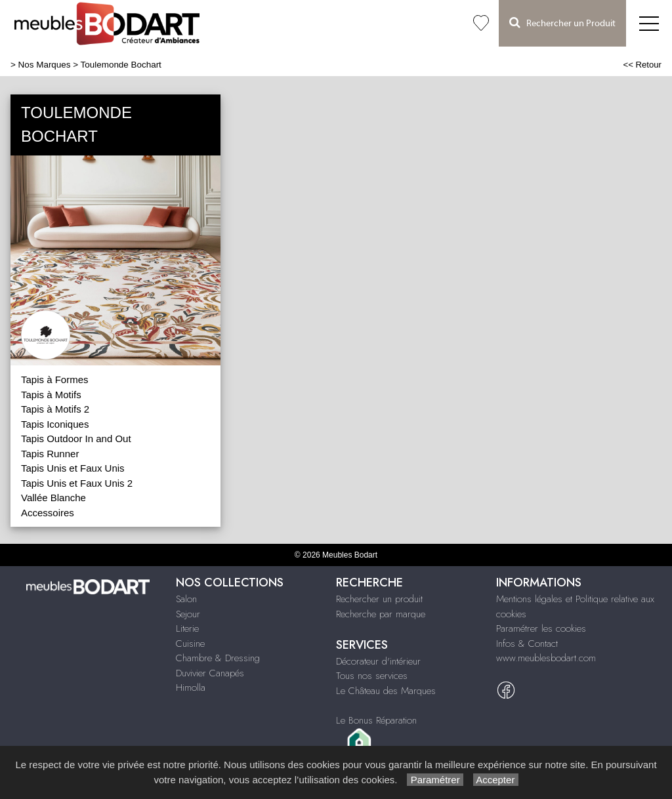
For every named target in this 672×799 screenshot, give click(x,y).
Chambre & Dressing (218, 658)
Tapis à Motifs (51, 395)
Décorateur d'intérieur (378, 661)
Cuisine (190, 644)
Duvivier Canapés (210, 673)
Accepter (496, 780)
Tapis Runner (50, 454)
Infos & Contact (527, 644)
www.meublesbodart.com (546, 658)
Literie (187, 628)
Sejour (188, 614)
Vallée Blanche (53, 498)
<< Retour (642, 65)
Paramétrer (435, 780)
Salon (186, 599)
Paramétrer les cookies (541, 628)
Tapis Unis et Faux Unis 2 (77, 483)
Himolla (191, 687)
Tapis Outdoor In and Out (76, 439)
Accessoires (48, 513)
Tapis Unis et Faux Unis (73, 468)
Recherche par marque (381, 614)
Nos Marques (45, 65)
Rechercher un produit (379, 599)
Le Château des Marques (386, 691)
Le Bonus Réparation (376, 720)
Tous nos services (372, 676)
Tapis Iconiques (55, 424)
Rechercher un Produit (562, 23)
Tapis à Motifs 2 (55, 409)
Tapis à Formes (55, 379)
